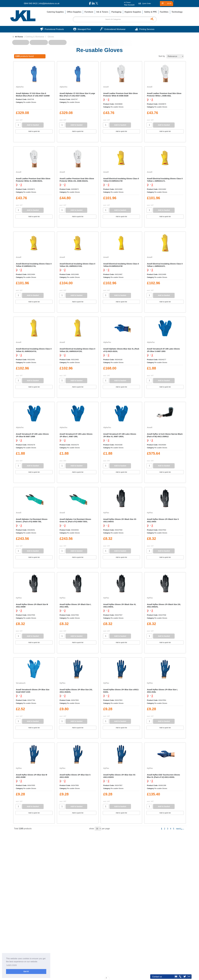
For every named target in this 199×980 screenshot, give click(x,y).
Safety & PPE (150, 12)
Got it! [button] (26, 971)
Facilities (164, 12)
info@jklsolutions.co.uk (49, 3)
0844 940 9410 (31, 3)
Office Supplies (74, 12)
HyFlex (106, 513)
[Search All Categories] (115, 19)
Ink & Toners (102, 12)
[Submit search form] (153, 19)
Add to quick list (34, 131)
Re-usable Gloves (30, 102)
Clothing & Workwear (35, 37)
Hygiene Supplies (133, 12)
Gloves (51, 37)
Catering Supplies (55, 12)
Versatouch (21, 683)
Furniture (89, 12)
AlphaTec (20, 87)
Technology (177, 12)
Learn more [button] (12, 965)
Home (18, 37)
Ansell (106, 87)
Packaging (116, 12)
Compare (22, 138)
